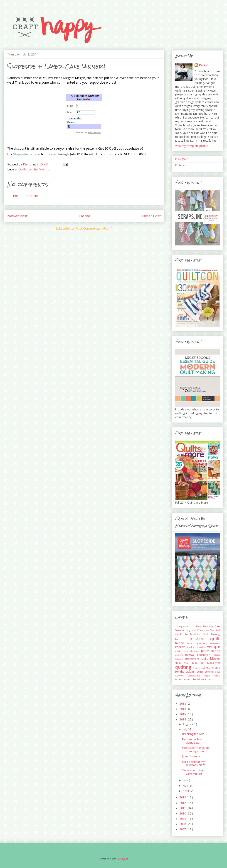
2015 (183, 714)
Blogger (122, 859)
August (188, 724)
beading (209, 626)
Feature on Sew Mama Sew (192, 741)
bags (200, 626)
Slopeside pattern (27, 154)
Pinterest (181, 165)
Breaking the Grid (193, 734)
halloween (215, 643)
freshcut (192, 643)
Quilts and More (203, 668)
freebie (181, 643)
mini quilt (213, 647)
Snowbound (196, 676)
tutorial (196, 679)
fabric (182, 639)
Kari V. (204, 65)
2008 (183, 824)
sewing (210, 672)
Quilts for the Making (34, 169)
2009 (183, 819)
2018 (183, 704)
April (186, 791)
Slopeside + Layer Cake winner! (193, 772)
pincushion (205, 655)
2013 (183, 797)
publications (193, 659)
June (186, 780)
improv (181, 647)
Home (85, 216)
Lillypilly (201, 647)
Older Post (151, 216)
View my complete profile (192, 146)
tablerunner (183, 679)
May (186, 786)
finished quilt (204, 639)
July (185, 729)
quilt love (183, 663)
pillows (191, 655)
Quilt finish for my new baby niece (194, 763)
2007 (183, 829)
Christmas (204, 630)
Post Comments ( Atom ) (94, 228)
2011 (183, 808)
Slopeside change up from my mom (195, 749)
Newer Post (17, 216)
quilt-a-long (213, 663)
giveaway (203, 643)
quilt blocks (211, 658)
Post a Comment (26, 196)
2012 (183, 803)
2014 (183, 719)
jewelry (191, 647)
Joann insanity (191, 756)
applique (181, 627)
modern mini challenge (188, 651)
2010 (183, 813)
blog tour (191, 630)
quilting (184, 667)
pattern (180, 655)
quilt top (199, 663)
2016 (183, 709)
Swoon (217, 676)
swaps (208, 676)
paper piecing (210, 651)
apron (191, 626)
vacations (206, 679)
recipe (200, 672)
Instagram (182, 159)
